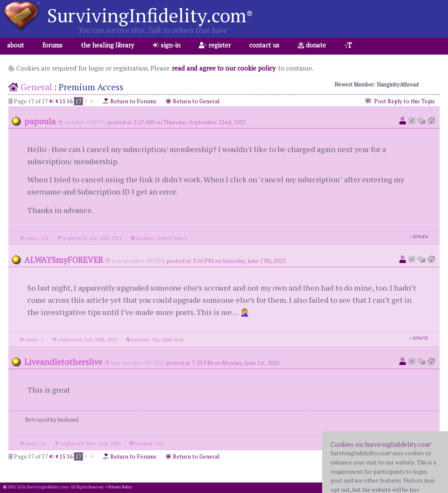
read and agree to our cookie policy (224, 68)
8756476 (421, 237)
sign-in (167, 45)
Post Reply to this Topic (400, 102)
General (36, 87)
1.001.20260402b (431, 487)
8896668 (421, 442)
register (215, 45)
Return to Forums (130, 101)
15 (63, 101)
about (16, 45)
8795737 (421, 338)
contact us (264, 45)
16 (70, 101)
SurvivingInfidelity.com (150, 15)
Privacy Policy (120, 487)
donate (312, 45)
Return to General (193, 101)
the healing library (108, 45)
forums (52, 45)
